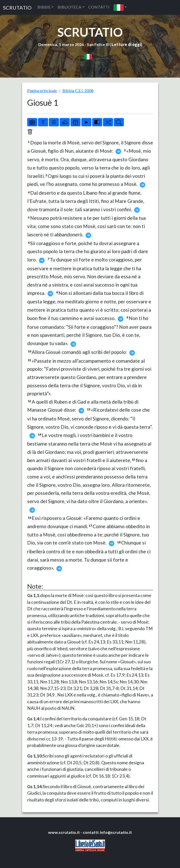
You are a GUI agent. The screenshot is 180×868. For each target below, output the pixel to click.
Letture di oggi (126, 44)
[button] (120, 7)
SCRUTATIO (17, 8)
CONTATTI (99, 7)
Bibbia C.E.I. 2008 (78, 91)
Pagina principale (42, 91)
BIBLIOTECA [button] (69, 7)
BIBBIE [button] (44, 7)
